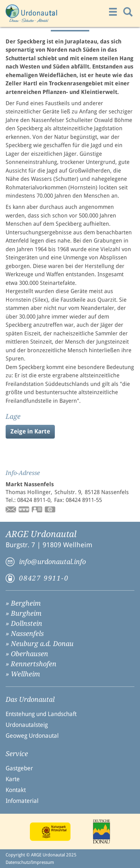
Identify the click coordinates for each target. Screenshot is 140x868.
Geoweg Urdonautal (32, 736)
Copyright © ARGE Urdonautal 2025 (41, 855)
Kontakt (16, 790)
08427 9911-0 (44, 578)
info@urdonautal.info (52, 562)
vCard (37, 510)
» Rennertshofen (31, 664)
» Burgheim (24, 613)
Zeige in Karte (30, 431)
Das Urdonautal (30, 700)
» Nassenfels (25, 634)
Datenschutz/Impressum (30, 862)
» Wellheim (23, 674)
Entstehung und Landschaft (41, 714)
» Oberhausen (27, 654)
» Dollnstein (24, 623)
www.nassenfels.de (24, 510)
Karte (13, 779)
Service (17, 754)
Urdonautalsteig (27, 725)
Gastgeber (19, 768)
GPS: (50, 510)
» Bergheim (23, 603)
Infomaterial (22, 801)
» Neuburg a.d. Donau (40, 644)
